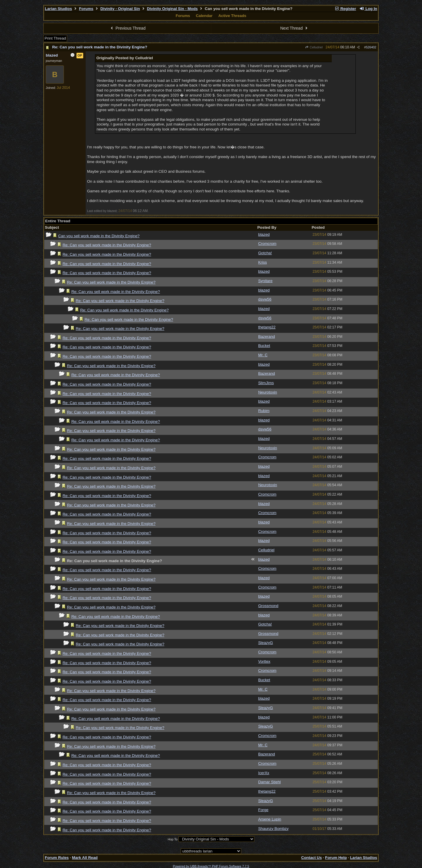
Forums (86, 9)
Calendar (204, 16)
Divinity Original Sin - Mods (172, 9)
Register (345, 9)
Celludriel (314, 47)
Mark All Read (85, 858)
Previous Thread (127, 28)
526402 (371, 47)
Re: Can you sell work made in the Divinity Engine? (100, 47)
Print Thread (55, 38)
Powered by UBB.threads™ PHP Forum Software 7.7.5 (211, 866)
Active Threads (232, 16)
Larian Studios (58, 9)
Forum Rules (57, 858)
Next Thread (295, 28)
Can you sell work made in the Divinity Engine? (99, 236)
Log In (368, 9)
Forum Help (336, 858)
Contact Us (312, 858)
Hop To (173, 839)
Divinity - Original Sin (120, 9)
